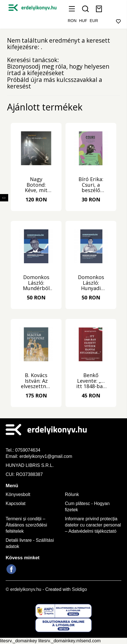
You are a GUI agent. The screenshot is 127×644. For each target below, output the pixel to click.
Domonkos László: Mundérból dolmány (36, 283)
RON (72, 21)
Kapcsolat (16, 503)
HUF (83, 21)
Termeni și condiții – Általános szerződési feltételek (26, 525)
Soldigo (79, 589)
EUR (94, 21)
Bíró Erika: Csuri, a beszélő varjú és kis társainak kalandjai (91, 185)
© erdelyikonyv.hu (23, 589)
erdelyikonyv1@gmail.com (46, 456)
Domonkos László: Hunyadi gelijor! (91, 283)
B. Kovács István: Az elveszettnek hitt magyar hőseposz (36, 381)
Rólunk (72, 494)
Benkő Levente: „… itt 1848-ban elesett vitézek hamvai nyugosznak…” (91, 381)
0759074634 (28, 450)
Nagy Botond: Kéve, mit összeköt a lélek (36, 185)
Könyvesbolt (18, 494)
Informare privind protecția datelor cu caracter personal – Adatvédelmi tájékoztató (93, 525)
